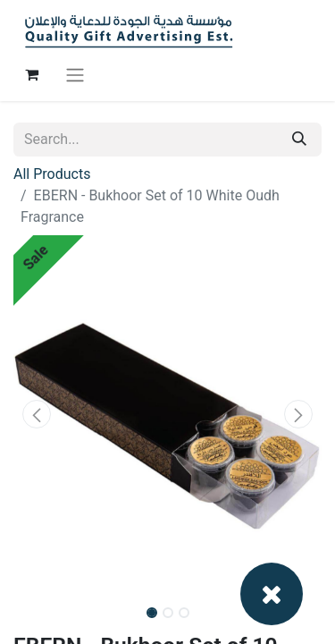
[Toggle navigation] (75, 75)
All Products (52, 174)
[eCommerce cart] (31, 74)
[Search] (299, 140)
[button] (37, 414)
